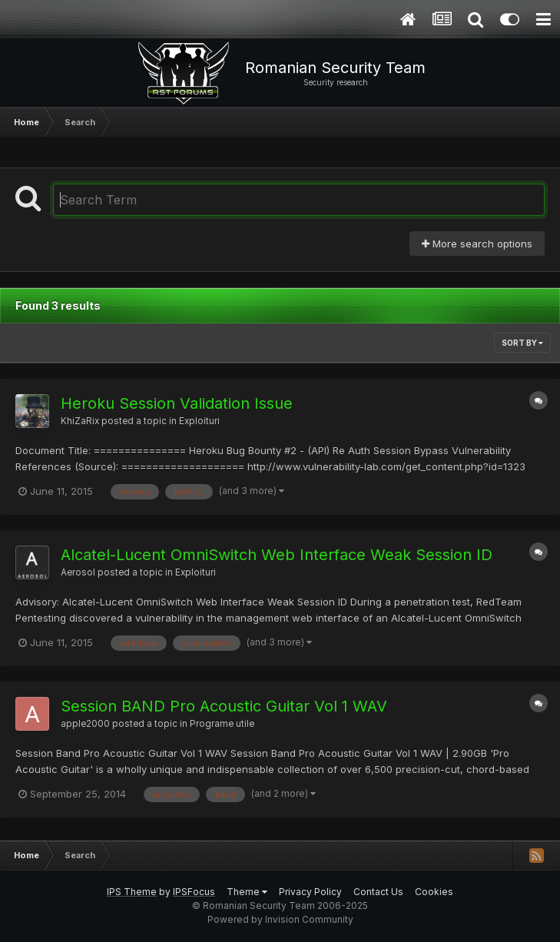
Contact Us (378, 892)
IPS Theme (132, 892)
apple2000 (85, 724)
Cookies (434, 892)
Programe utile (222, 724)
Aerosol (78, 572)
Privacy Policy (310, 892)
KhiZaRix (80, 421)
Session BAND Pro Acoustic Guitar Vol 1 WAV (224, 706)
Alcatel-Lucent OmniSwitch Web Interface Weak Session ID (277, 555)
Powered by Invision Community (280, 919)
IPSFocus (194, 892)
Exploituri (199, 421)
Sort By (522, 343)
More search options (477, 244)
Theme (247, 892)
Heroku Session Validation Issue (177, 403)
